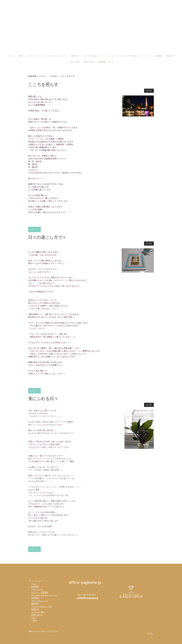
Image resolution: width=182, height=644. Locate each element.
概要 (30, 631)
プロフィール (32, 56)
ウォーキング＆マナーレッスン (55, 56)
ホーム (11, 56)
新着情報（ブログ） (107, 62)
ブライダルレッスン (40, 601)
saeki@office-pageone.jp (87, 598)
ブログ (34, 618)
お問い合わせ (89, 62)
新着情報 (35, 587)
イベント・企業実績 (154, 56)
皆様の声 (170, 56)
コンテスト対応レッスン (93, 56)
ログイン (150, 633)
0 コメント (34, 229)
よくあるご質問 (73, 62)
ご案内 (20, 56)
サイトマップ (54, 631)
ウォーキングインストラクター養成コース (124, 56)
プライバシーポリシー (41, 631)
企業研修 (35, 598)
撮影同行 (75, 56)
